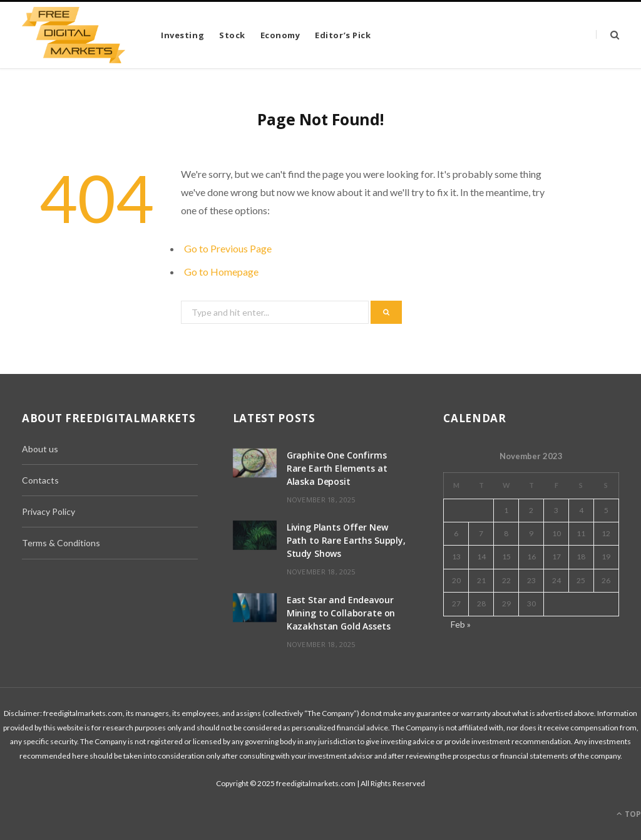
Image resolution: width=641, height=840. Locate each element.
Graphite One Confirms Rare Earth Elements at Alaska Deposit (337, 468)
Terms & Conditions (61, 543)
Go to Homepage (221, 272)
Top (629, 814)
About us (40, 449)
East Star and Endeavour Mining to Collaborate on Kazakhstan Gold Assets (341, 613)
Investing (182, 35)
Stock (232, 35)
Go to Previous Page (228, 248)
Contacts (40, 480)
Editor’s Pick (343, 35)
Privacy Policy (49, 511)
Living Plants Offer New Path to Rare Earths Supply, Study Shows (346, 540)
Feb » (461, 624)
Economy (280, 35)
